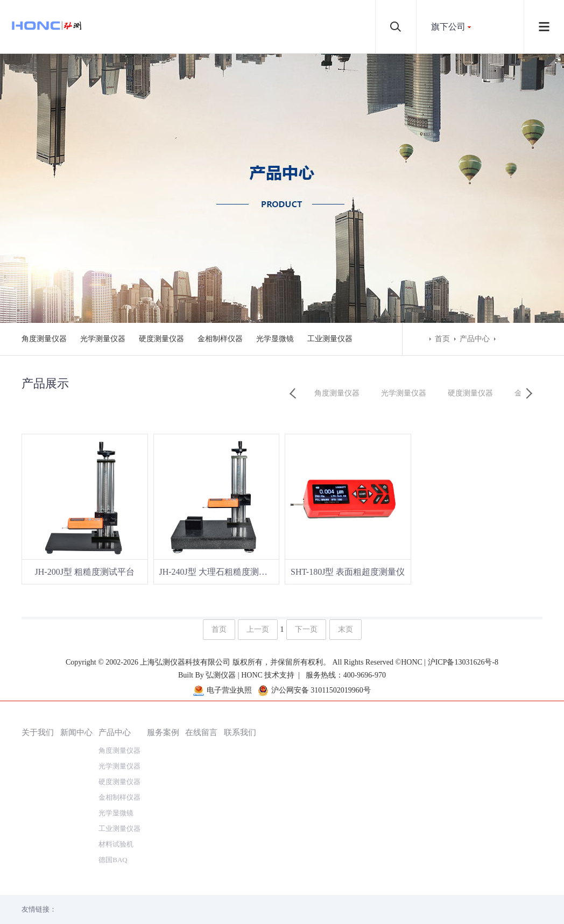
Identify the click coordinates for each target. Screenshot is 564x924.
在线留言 (201, 688)
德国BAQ (113, 816)
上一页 (258, 630)
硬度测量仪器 (161, 339)
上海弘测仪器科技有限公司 (186, 886)
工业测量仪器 (330, 339)
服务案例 (163, 688)
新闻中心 (76, 688)
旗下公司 (448, 27)
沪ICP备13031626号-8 (463, 886)
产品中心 (475, 339)
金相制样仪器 (220, 339)
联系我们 (240, 688)
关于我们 (38, 688)
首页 (442, 339)
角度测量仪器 (44, 339)
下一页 (306, 630)
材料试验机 (116, 800)
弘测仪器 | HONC (234, 899)
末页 (346, 630)
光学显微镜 (275, 339)
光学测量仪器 (103, 339)
